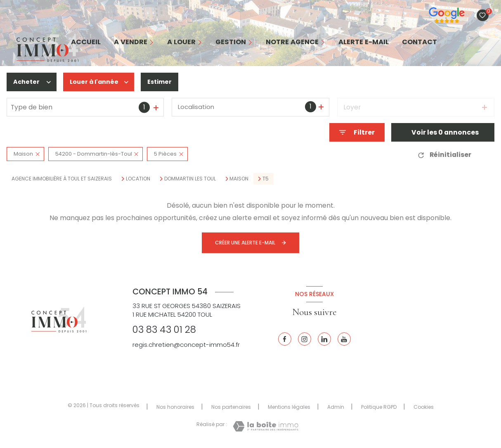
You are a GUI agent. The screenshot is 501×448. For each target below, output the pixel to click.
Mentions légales (289, 407)
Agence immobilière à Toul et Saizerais (62, 179)
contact (419, 42)
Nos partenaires (231, 407)
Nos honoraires (175, 407)
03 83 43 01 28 (164, 329)
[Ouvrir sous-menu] (154, 42)
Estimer (166, 82)
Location (138, 179)
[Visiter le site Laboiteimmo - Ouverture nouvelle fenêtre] (266, 426)
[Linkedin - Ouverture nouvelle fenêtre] (324, 339)
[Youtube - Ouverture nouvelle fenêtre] (344, 339)
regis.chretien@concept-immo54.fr (186, 345)
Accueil (86, 42)
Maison (239, 179)
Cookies (424, 407)
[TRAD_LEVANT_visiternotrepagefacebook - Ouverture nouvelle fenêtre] (285, 339)
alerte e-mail (364, 42)
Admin (336, 407)
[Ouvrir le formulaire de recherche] (357, 132)
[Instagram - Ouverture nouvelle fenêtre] (305, 339)
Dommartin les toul (190, 179)
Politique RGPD (379, 407)
